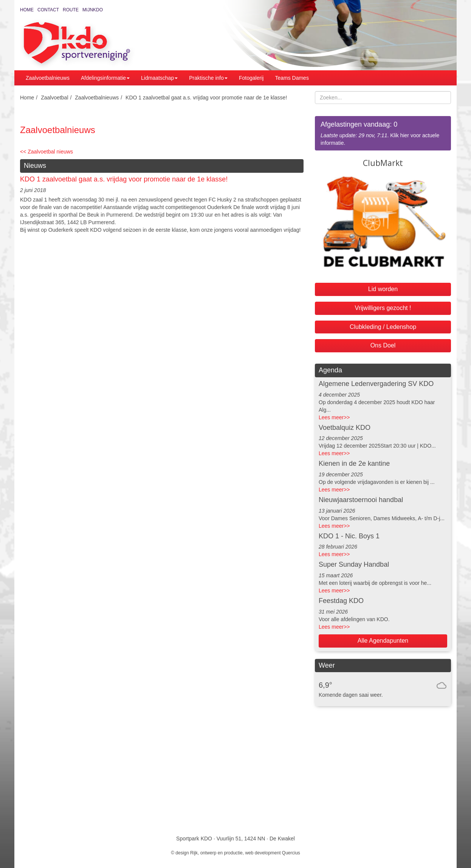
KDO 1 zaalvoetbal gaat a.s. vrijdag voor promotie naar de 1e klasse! (206, 98)
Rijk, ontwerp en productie (216, 853)
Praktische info (208, 78)
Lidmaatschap (159, 78)
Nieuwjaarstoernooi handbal (361, 500)
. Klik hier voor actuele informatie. (383, 133)
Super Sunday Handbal (354, 564)
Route (71, 10)
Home (27, 10)
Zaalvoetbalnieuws (48, 78)
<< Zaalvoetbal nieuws (46, 152)
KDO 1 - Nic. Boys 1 (349, 536)
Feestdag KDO (341, 601)
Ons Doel (383, 345)
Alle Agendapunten (383, 641)
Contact (48, 10)
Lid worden (383, 289)
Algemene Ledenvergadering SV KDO (376, 384)
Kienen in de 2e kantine (354, 463)
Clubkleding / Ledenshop (383, 327)
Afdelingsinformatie (105, 78)
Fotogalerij (251, 78)
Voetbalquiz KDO (345, 428)
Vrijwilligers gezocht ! (383, 308)
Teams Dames (292, 78)
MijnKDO (93, 10)
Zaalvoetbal (54, 98)
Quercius (291, 853)
